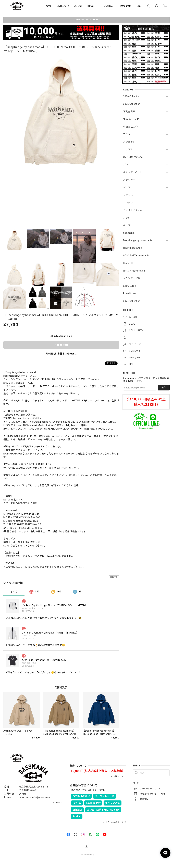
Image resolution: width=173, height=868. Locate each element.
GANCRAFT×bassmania (136, 256)
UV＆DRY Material (133, 157)
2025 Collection (132, 104)
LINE (139, 6)
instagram (126, 6)
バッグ (127, 218)
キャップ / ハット (133, 172)
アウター (128, 134)
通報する (114, 577)
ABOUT (78, 6)
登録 (164, 388)
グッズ (127, 187)
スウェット (129, 142)
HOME (48, 6)
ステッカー (129, 180)
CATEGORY (63, 6)
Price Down (129, 293)
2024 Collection (132, 301)
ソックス (128, 195)
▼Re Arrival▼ (131, 119)
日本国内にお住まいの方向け (61, 354)
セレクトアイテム (133, 210)
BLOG (91, 6)
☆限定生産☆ (130, 127)
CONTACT (109, 6)
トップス (128, 149)
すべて (14, 592)
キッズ (127, 225)
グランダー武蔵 (132, 278)
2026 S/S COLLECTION (86, 20)
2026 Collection (132, 96)
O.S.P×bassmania (133, 248)
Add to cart (61, 345)
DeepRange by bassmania (138, 240)
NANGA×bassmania (134, 271)
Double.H (128, 263)
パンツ (127, 165)
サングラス (129, 202)
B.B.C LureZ (130, 286)
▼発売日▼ (129, 112)
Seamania (129, 233)
